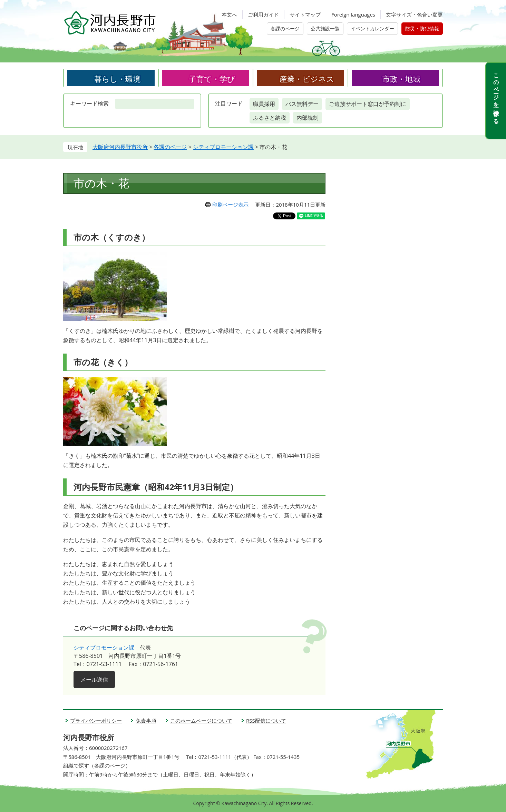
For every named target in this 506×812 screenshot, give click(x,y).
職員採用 (264, 104)
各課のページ (285, 28)
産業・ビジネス (307, 79)
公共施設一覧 (325, 28)
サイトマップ (305, 14)
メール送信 (94, 680)
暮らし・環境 (117, 79)
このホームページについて (201, 721)
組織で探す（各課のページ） (97, 765)
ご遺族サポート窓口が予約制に (368, 104)
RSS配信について (266, 721)
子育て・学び (212, 79)
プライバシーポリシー (96, 721)
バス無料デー (302, 104)
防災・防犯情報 (422, 28)
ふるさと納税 (270, 118)
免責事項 (146, 721)
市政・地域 (401, 79)
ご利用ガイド (263, 14)
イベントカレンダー (372, 28)
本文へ (229, 14)
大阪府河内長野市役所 (120, 147)
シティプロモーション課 (223, 147)
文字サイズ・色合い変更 (414, 14)
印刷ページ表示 (230, 205)
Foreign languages (353, 14)
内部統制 (308, 118)
